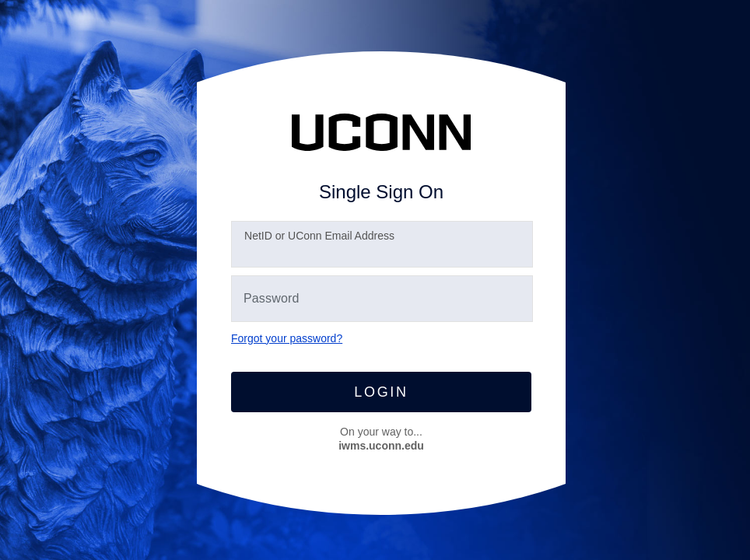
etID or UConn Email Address (319, 236)
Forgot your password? (287, 338)
